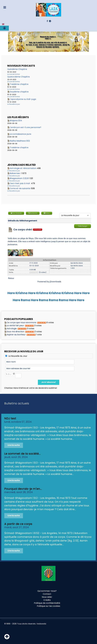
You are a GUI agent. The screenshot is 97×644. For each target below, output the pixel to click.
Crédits (47, 600)
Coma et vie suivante (20, 188)
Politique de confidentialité (47, 603)
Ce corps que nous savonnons (21, 323)
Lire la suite (14, 445)
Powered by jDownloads (49, 282)
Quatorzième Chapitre (19, 77)
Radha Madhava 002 (20, 141)
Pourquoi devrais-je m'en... (23, 489)
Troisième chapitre (19, 147)
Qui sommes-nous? (47, 591)
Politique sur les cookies (48, 606)
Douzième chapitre (19, 92)
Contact (47, 594)
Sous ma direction (15, 332)
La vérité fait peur (15, 326)
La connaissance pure (20, 134)
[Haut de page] (7, 638)
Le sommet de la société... (22, 454)
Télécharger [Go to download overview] (83, 226)
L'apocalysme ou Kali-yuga (23, 99)
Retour (11, 278)
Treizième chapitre (19, 84)
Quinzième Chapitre (17, 69)
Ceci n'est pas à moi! (20, 183)
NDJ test (10, 418)
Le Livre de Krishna (14, 74)
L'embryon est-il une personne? (25, 127)
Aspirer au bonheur (16, 335)
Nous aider (47, 597)
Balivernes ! (15, 173)
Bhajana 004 (16, 121)
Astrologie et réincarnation (23, 168)
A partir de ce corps (18, 524)
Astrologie (12, 329)
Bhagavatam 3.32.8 (19, 178)
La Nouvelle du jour (14, 104)
